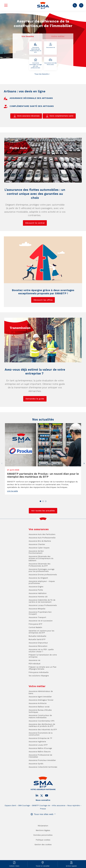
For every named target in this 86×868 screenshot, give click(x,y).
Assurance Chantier (37, 563)
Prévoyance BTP (35, 642)
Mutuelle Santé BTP (37, 658)
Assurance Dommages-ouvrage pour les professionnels (35, 63)
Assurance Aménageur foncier (41, 718)
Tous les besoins (42, 74)
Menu (6, 5)
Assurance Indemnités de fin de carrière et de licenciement (42, 619)
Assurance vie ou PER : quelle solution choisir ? (41, 669)
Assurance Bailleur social (39, 725)
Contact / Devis (14, 866)
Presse (43, 827)
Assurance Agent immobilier (40, 715)
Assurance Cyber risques (39, 566)
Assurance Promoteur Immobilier (42, 778)
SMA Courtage (24, 824)
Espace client (10, 824)
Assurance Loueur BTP (38, 763)
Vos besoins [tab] (28, 36)
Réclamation (43, 844)
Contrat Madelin (35, 646)
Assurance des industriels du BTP (43, 748)
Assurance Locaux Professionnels (43, 624)
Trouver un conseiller (43, 866)
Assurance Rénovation (38, 664)
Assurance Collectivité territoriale (43, 785)
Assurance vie (50, 46)
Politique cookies (43, 858)
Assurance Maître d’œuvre (40, 770)
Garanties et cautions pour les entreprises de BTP (41, 650)
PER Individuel (35, 682)
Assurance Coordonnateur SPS (42, 739)
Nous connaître (43, 818)
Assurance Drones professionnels (43, 593)
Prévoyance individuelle (39, 691)
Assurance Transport (37, 636)
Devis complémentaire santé (61, 116)
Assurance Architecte (38, 722)
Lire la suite (12, 509)
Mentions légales (43, 849)
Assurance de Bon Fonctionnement (36, 570)
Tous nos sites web (44, 832)
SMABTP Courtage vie (41, 824)
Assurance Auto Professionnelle (42, 556)
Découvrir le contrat (35, 241)
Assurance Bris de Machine (40, 559)
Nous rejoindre (74, 824)
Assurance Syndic (36, 782)
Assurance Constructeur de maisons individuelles (40, 735)
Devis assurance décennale (28, 116)
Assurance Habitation (38, 611)
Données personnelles (43, 853)
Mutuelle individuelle (37, 654)
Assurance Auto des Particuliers (50, 62)
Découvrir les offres (43, 318)
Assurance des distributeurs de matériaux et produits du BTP (42, 743)
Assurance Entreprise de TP (40, 756)
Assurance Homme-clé (38, 615)
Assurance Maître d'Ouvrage (40, 766)
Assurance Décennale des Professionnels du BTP (35, 48)
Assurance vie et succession (41, 639)
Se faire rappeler (71, 866)
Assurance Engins (36, 605)
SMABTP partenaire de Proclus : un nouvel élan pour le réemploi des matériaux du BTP (43, 493)
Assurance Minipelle (37, 627)
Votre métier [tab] (58, 36)
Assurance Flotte (36, 608)
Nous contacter (75, 5)
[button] (84, 482)
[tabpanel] (43, 58)
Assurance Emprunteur (38, 661)
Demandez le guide (35, 417)
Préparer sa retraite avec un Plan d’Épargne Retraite (43, 686)
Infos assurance (59, 824)
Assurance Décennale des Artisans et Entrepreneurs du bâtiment (41, 577)
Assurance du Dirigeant (38, 596)
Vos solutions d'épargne (39, 694)
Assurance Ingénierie (37, 760)
